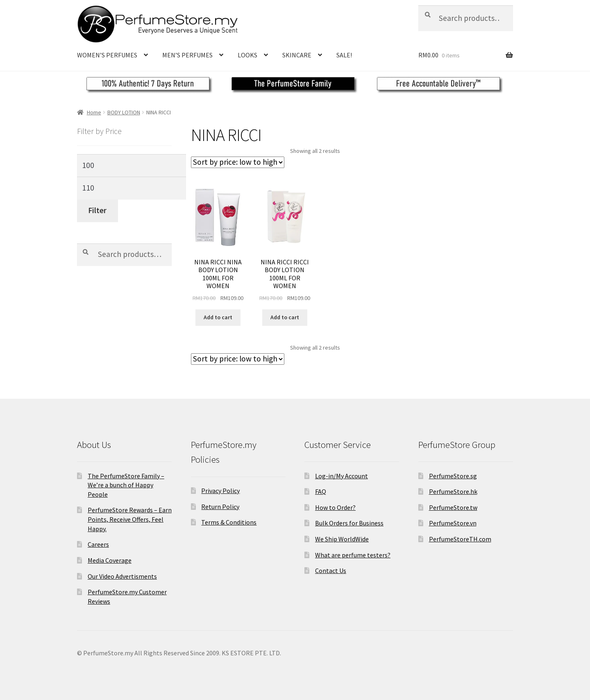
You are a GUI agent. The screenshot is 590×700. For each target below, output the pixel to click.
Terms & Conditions (229, 522)
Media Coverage (110, 560)
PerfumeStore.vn (453, 523)
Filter (97, 210)
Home (94, 112)
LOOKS (247, 55)
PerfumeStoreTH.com (460, 539)
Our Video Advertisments (122, 576)
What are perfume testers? (353, 555)
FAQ (321, 491)
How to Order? (335, 507)
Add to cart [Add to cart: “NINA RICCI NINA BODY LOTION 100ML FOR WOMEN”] (218, 317)
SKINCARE (297, 55)
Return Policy (220, 507)
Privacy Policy (220, 491)
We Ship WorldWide (342, 539)
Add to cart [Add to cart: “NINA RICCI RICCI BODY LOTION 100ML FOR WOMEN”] (285, 317)
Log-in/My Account (342, 476)
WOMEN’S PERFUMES (107, 55)
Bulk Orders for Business (349, 523)
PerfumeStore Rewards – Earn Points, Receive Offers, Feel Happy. (130, 519)
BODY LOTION (124, 112)
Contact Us (331, 570)
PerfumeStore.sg (453, 476)
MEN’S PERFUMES (187, 55)
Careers (98, 544)
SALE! (344, 55)
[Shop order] (238, 162)
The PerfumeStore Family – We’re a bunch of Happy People (126, 485)
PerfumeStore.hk (453, 491)
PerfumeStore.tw (453, 507)
